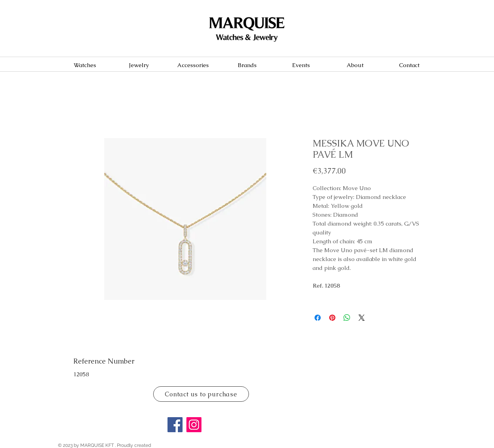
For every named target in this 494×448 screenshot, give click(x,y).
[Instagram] (194, 425)
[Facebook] (175, 425)
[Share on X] (362, 318)
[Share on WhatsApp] (347, 318)
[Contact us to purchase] (201, 394)
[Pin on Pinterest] (332, 318)
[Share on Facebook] (318, 318)
